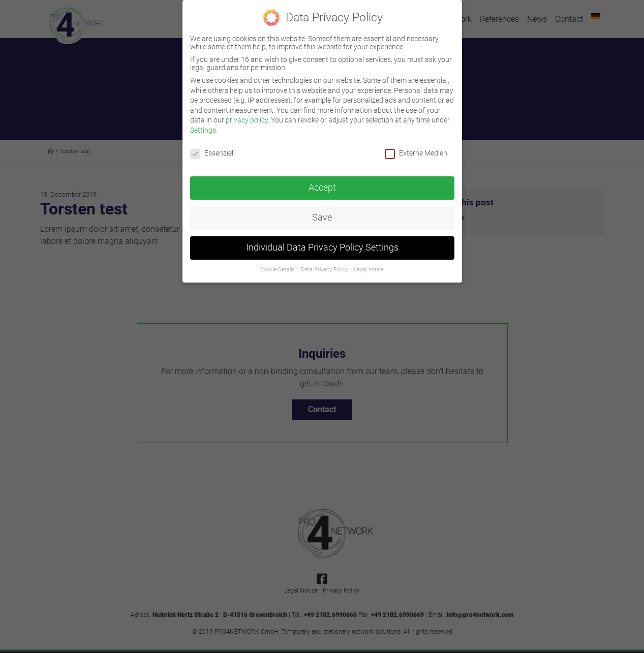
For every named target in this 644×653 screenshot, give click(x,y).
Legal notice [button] (369, 263)
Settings (203, 123)
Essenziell (212, 146)
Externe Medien (416, 146)
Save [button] (322, 211)
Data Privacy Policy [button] (325, 263)
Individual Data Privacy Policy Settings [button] (322, 241)
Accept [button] (322, 181)
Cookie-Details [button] (278, 263)
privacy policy (247, 113)
